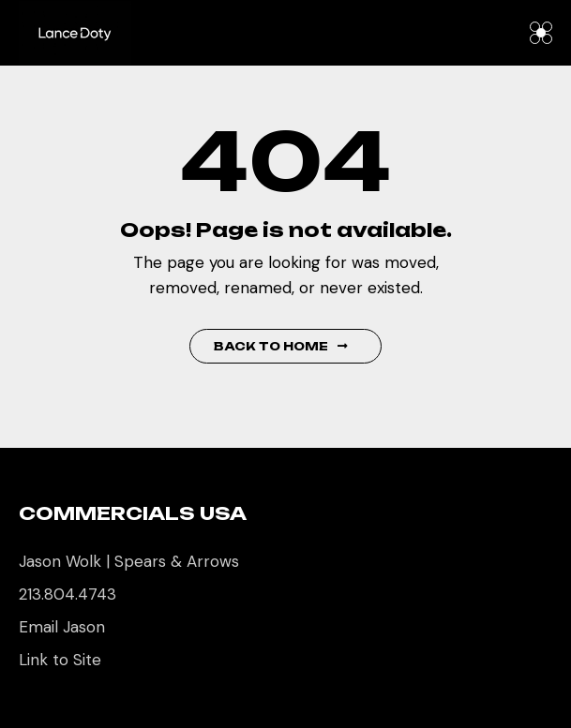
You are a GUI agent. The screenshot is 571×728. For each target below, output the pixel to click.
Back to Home (281, 346)
